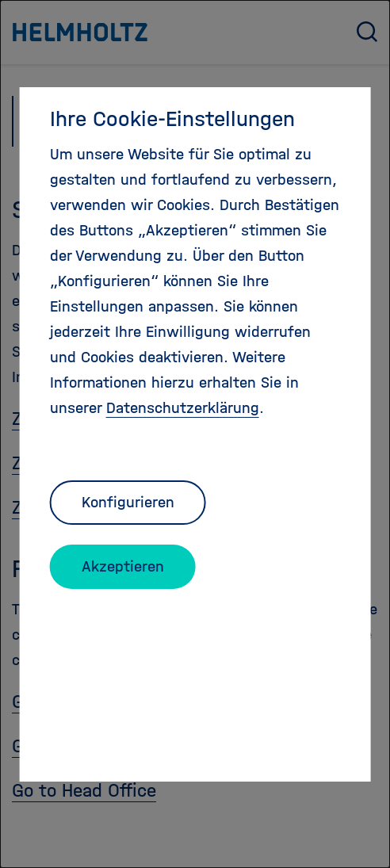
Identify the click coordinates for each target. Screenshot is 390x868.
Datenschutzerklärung (183, 408)
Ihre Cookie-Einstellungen (172, 119)
